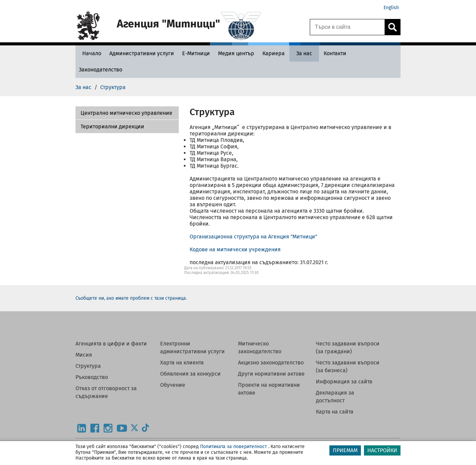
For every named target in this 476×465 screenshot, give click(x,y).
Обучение (173, 385)
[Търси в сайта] (347, 27)
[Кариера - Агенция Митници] (274, 53)
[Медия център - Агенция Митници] (236, 53)
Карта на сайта (335, 412)
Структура (88, 366)
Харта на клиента (182, 363)
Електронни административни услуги (192, 347)
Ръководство (92, 377)
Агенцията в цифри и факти (111, 344)
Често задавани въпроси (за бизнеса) (348, 366)
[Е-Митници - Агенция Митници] (196, 53)
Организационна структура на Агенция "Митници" (253, 237)
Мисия (84, 355)
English (391, 8)
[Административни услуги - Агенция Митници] (142, 53)
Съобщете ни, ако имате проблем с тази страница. (131, 298)
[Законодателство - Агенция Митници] (101, 70)
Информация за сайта (344, 382)
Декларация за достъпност (335, 397)
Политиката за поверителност (233, 447)
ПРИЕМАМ (345, 450)
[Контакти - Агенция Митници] (335, 53)
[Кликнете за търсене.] (392, 27)
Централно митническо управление (126, 113)
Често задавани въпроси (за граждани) (348, 347)
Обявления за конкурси (190, 374)
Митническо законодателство (260, 347)
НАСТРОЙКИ (382, 450)
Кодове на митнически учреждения (235, 249)
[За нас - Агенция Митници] (304, 53)
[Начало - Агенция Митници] (90, 53)
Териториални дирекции (112, 126)
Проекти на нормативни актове (269, 389)
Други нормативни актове (271, 374)
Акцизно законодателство (271, 363)
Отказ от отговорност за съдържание (106, 392)
